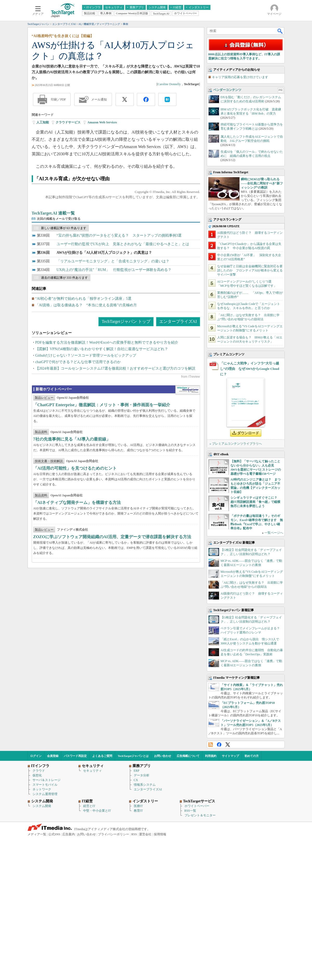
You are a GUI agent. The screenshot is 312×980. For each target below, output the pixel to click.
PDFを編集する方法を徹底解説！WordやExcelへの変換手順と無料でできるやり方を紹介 (107, 342)
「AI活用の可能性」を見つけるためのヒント (75, 509)
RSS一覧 (190, 878)
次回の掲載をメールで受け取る (59, 219)
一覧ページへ (274, 600)
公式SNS (54, 902)
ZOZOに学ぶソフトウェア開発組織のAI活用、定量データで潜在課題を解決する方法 (112, 578)
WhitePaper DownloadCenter (188, 431)
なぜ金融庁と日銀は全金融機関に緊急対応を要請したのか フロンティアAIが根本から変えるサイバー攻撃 (250, 338)
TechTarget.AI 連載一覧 (53, 213)
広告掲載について (188, 823)
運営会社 (145, 902)
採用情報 (160, 902)
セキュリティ (92, 838)
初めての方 (252, 823)
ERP (137, 838)
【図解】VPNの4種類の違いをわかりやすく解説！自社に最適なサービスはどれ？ (102, 349)
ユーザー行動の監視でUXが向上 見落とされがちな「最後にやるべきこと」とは (123, 244)
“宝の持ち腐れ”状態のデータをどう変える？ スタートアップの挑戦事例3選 (119, 235)
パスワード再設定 (75, 823)
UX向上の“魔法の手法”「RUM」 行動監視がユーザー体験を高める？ (114, 270)
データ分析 (142, 843)
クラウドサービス (68, 122)
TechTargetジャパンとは (133, 823)
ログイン (36, 823)
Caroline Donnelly (169, 84)
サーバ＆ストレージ (47, 848)
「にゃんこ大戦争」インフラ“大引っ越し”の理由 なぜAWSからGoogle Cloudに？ (250, 436)
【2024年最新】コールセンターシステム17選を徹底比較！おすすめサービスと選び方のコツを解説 (115, 368)
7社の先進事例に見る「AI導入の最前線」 (72, 480)
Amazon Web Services (102, 122)
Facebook (219, 812)
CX (136, 848)
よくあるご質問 (102, 823)
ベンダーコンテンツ (227, 157)
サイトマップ (230, 823)
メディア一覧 (37, 902)
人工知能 (43, 122)
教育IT (138, 878)
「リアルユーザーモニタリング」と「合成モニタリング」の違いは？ (113, 261)
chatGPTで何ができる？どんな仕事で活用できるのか (78, 362)
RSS (211, 812)
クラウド (39, 838)
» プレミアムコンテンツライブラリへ (236, 511)
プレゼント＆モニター (200, 883)
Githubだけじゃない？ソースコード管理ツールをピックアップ (86, 355)
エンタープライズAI (178, 321)
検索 (280, 31)
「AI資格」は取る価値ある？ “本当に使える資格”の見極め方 (86, 305)
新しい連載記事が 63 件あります (64, 228)
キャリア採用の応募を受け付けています (240, 145)
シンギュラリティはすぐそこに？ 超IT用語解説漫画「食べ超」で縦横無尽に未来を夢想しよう (255, 569)
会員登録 (53, 823)
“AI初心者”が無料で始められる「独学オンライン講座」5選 (83, 299)
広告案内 (69, 902)
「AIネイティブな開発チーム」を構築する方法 (77, 543)
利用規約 (211, 823)
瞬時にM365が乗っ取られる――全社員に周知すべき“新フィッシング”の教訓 (262, 251)
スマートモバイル (45, 852)
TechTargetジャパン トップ (126, 321)
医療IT (138, 874)
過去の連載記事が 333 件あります (64, 278)
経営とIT (89, 874)
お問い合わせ (163, 823)
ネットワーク (42, 857)
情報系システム (145, 852)
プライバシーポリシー (114, 902)
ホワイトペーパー (197, 874)
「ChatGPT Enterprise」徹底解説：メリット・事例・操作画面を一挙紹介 (102, 446)
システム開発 (42, 874)
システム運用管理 (45, 862)
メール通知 (99, 99)
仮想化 (37, 843)
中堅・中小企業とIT (97, 878)
